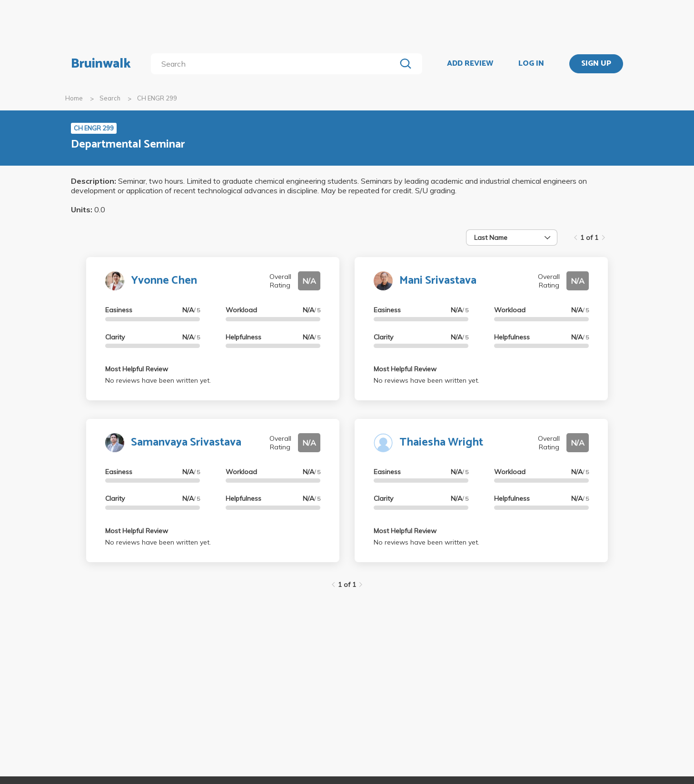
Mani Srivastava (438, 281)
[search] (275, 64)
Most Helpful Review (137, 369)
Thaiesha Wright (441, 442)
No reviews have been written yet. (158, 380)
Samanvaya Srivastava (186, 442)
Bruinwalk (101, 64)
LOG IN (531, 64)
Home (74, 98)
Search (110, 98)
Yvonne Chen (164, 281)
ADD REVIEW (470, 64)
